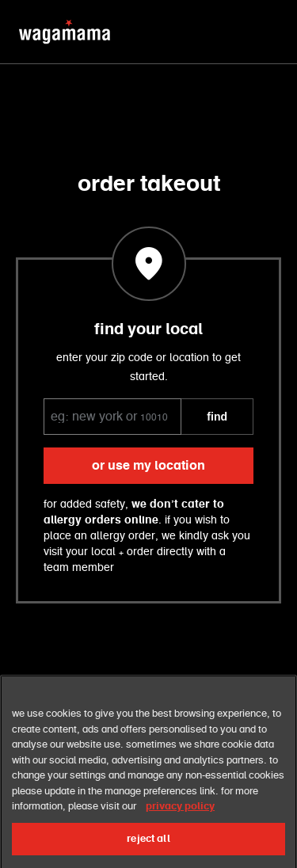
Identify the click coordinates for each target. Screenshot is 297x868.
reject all (148, 849)
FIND (217, 417)
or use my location (148, 466)
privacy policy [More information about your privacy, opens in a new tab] (180, 817)
